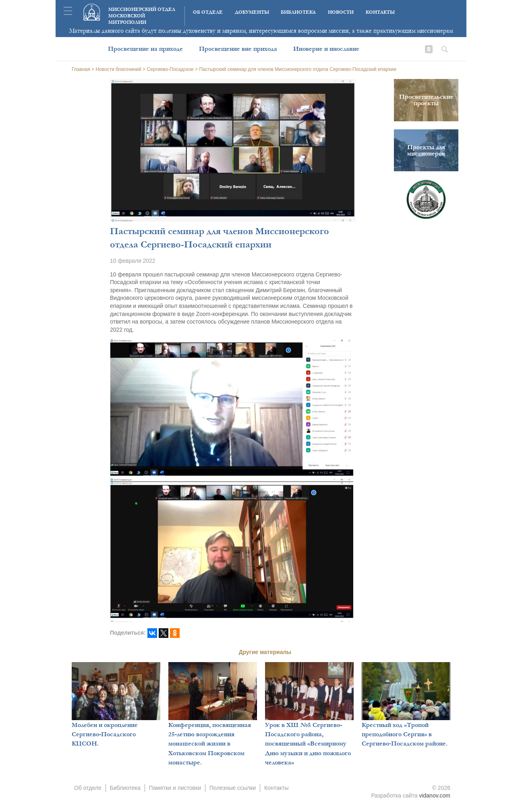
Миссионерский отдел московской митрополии (142, 16)
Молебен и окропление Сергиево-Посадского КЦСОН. (105, 734)
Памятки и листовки (175, 788)
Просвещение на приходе (145, 49)
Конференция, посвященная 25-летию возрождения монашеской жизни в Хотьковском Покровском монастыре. (210, 744)
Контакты (380, 12)
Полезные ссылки (233, 788)
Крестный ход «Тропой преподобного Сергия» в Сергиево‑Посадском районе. (405, 734)
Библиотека (298, 12)
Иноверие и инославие (326, 49)
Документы (252, 12)
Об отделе (208, 12)
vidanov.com (435, 795)
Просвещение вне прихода (238, 49)
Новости (341, 12)
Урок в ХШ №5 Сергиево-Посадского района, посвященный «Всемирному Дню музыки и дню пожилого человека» (308, 744)
